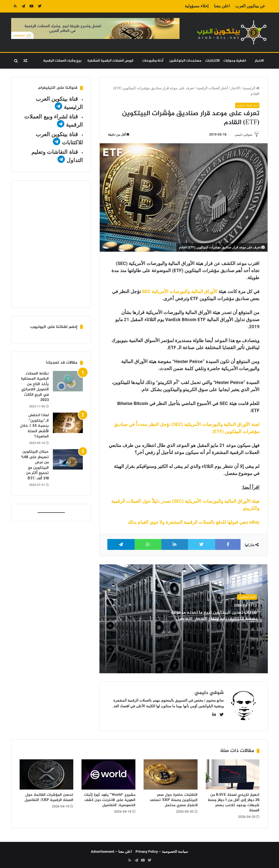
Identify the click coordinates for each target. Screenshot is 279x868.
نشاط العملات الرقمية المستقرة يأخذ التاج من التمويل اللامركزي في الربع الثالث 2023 (35, 387)
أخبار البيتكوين (247, 597)
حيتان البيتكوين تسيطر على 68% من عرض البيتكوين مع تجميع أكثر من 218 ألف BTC (35, 465)
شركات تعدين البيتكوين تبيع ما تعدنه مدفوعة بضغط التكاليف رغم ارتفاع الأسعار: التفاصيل (215, 619)
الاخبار (259, 61)
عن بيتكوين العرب (250, 6)
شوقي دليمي (241, 135)
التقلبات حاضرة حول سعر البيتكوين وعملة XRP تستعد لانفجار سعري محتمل (174, 798)
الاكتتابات (212, 61)
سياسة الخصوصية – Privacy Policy (162, 849)
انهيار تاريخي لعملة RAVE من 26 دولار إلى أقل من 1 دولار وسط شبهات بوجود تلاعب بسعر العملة (233, 800)
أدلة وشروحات (153, 61)
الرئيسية (251, 88)
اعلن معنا (222, 6)
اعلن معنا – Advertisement (112, 849)
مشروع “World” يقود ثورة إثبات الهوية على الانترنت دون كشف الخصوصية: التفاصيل (110, 798)
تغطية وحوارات (235, 61)
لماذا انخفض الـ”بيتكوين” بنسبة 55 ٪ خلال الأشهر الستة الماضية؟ (34, 426)
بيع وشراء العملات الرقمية (62, 61)
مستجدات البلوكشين (185, 61)
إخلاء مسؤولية (197, 6)
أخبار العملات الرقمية (212, 88)
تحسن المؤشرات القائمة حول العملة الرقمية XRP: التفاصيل (49, 795)
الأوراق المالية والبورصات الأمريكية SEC (180, 292)
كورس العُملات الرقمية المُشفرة (110, 61)
